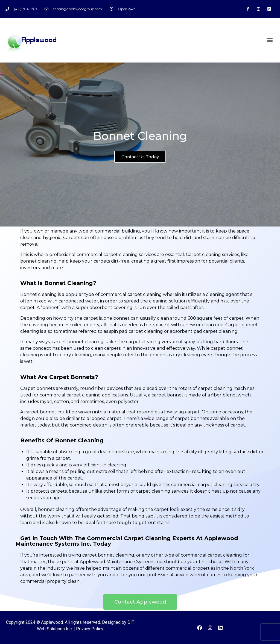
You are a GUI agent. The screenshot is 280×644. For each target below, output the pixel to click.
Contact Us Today (140, 159)
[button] (270, 40)
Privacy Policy (90, 629)
